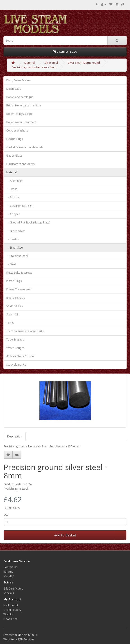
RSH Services (26, 639)
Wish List (9, 614)
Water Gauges (15, 348)
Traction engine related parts (25, 331)
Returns (8, 572)
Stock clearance (16, 365)
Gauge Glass (14, 156)
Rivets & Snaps (16, 298)
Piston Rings (14, 281)
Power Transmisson (19, 289)
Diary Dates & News (19, 80)
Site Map (9, 576)
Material (30, 63)
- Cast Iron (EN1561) (20, 206)
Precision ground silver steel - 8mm (34, 67)
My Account (11, 605)
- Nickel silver (16, 231)
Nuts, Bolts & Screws (19, 273)
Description (15, 436)
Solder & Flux (15, 306)
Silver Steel (51, 63)
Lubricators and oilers (20, 164)
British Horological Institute (24, 105)
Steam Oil (12, 314)
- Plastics (13, 239)
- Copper (13, 214)
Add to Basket (65, 535)
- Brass (12, 189)
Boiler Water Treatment (21, 122)
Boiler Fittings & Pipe (19, 114)
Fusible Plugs (15, 139)
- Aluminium (15, 181)
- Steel (11, 264)
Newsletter (10, 619)
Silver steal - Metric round (84, 63)
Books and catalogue (20, 97)
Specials (9, 593)
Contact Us (10, 567)
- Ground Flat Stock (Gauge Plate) (28, 222)
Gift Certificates (13, 589)
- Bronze (13, 197)
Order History (12, 610)
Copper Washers (17, 130)
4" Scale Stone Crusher (21, 356)
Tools (10, 323)
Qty (6, 515)
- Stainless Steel (17, 256)
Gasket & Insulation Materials (25, 147)
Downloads (14, 89)
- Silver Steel (15, 248)
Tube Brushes (15, 340)
